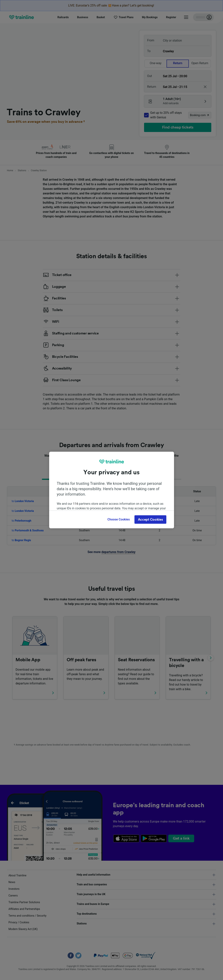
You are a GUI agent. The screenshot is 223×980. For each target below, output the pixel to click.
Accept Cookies (150, 519)
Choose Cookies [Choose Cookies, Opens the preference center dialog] (119, 519)
